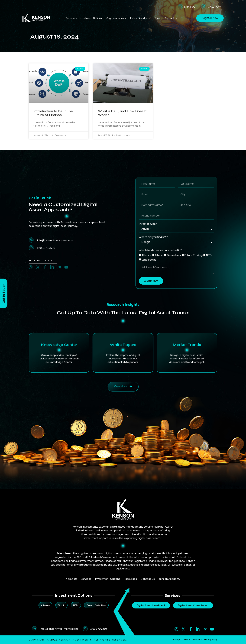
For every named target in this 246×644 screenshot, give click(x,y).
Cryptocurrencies (117, 18)
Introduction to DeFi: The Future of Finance (53, 113)
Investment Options (92, 18)
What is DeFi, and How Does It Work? (122, 113)
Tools (158, 18)
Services (71, 18)
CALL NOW (214, 7)
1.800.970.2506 (98, 629)
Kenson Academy (141, 18)
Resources (130, 579)
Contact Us (172, 18)
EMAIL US (190, 7)
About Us (71, 579)
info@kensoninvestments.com (59, 629)
